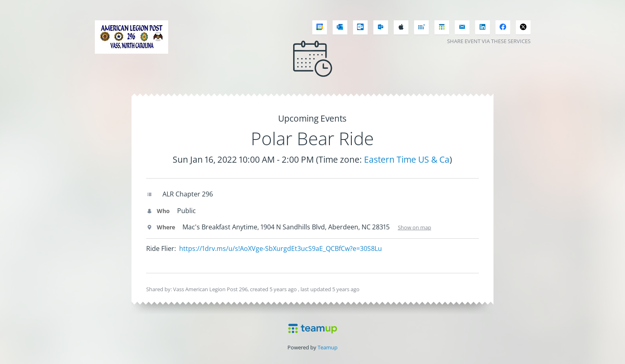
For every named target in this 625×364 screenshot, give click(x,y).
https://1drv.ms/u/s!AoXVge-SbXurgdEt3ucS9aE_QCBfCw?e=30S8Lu (281, 248)
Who (158, 211)
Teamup (328, 347)
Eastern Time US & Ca (407, 159)
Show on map (414, 227)
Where (161, 227)
